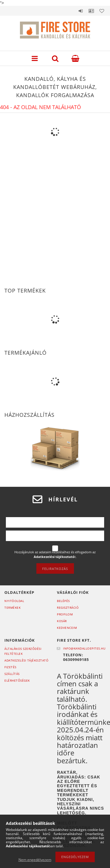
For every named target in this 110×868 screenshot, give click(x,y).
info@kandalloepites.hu (84, 648)
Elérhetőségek (17, 680)
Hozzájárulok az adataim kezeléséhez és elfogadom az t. (55, 554)
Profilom (65, 614)
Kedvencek (102, 11)
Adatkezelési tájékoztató (26, 660)
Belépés (81, 11)
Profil (91, 11)
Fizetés (10, 667)
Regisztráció (68, 608)
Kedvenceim (67, 628)
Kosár (62, 621)
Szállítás (12, 674)
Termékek (12, 608)
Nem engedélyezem (35, 860)
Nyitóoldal (14, 601)
